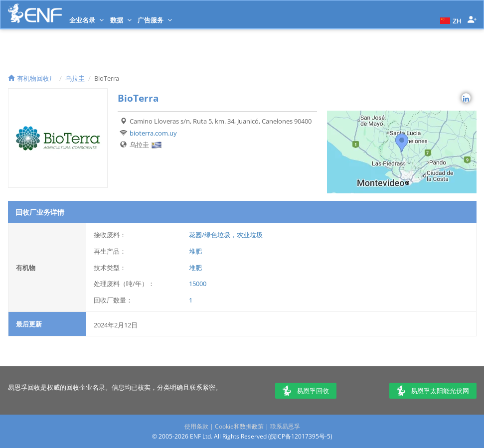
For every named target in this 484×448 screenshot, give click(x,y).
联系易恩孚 (285, 426)
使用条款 (196, 426)
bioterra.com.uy (153, 133)
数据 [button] (121, 20)
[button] (450, 20)
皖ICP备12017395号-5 (300, 436)
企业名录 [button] (86, 20)
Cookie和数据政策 (239, 426)
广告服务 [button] (155, 20)
